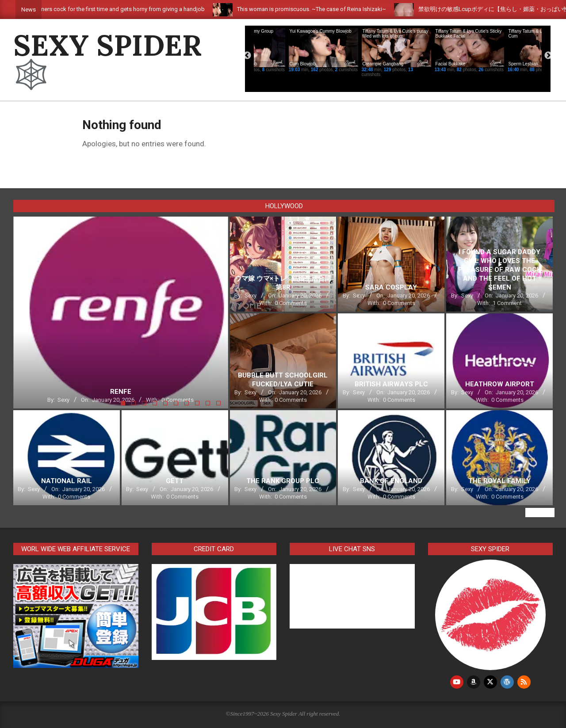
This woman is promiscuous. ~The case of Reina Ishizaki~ (336, 9)
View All (540, 513)
